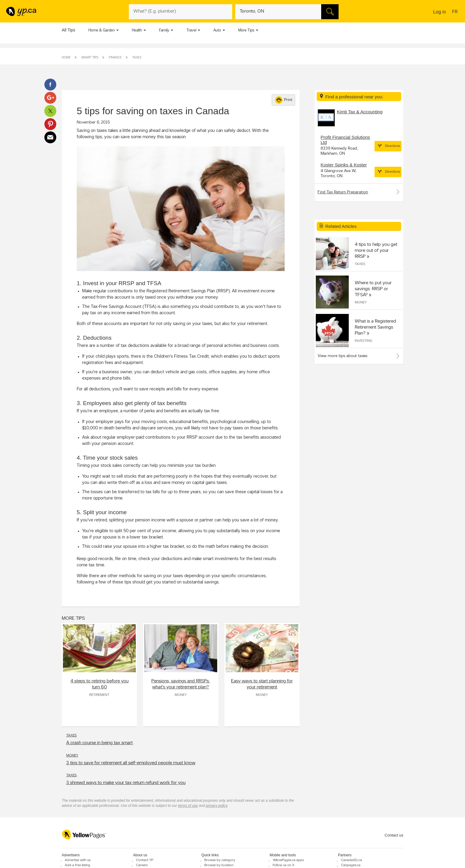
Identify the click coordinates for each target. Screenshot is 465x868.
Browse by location (219, 865)
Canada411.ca (351, 860)
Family (164, 30)
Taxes (137, 58)
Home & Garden (102, 30)
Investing (363, 341)
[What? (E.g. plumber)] (181, 12)
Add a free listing (77, 865)
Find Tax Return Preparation (359, 192)
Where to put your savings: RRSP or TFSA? (373, 289)
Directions (388, 146)
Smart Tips (90, 58)
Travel (191, 30)
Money (181, 695)
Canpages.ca (351, 865)
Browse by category (220, 860)
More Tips (246, 30)
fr (456, 12)
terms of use (188, 806)
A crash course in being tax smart (99, 743)
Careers (142, 865)
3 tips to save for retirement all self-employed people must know (131, 763)
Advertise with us (78, 860)
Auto (217, 30)
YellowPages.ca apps (288, 860)
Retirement (99, 695)
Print (284, 100)
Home (66, 58)
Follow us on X (284, 865)
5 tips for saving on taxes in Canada (153, 111)
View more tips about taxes (342, 356)
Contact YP (145, 860)
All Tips (68, 30)
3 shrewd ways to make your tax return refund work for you (126, 783)
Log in (440, 12)
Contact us (394, 835)
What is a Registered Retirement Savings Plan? (375, 327)
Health (137, 30)
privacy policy (216, 806)
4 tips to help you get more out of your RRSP (376, 251)
